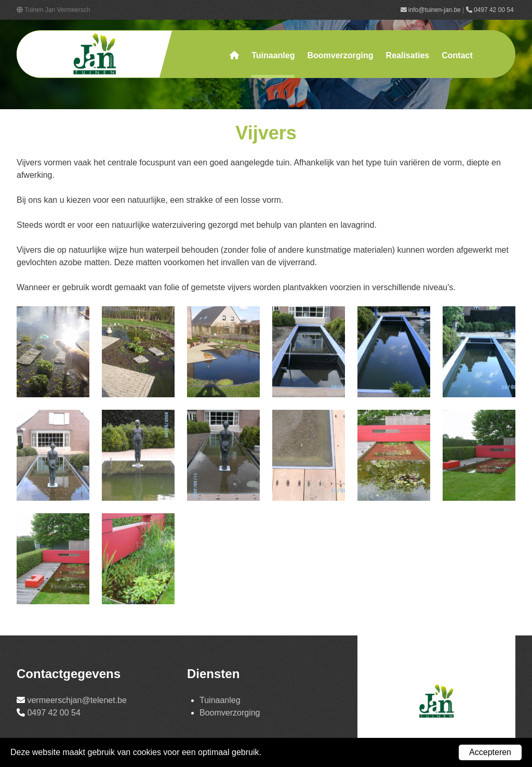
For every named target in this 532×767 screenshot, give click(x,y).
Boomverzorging (340, 55)
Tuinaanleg (273, 55)
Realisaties (408, 55)
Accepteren (490, 752)
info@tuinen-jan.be (431, 10)
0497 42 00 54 (491, 10)
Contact (457, 55)
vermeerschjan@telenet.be (77, 700)
